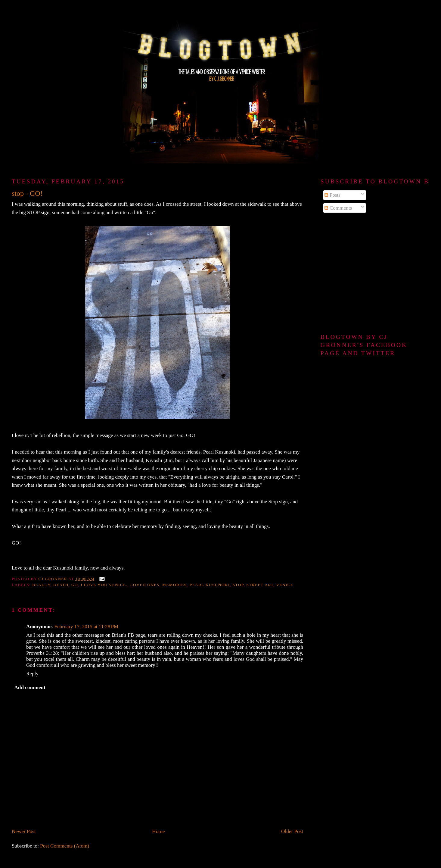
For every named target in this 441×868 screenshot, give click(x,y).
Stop (238, 585)
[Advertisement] (375, 273)
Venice (285, 585)
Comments (338, 208)
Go (75, 585)
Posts (332, 195)
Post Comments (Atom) (65, 846)
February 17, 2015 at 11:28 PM (87, 627)
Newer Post (24, 831)
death (61, 585)
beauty (41, 585)
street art (260, 585)
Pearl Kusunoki (210, 585)
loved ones (145, 585)
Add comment (30, 687)
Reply (32, 674)
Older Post (292, 831)
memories (174, 585)
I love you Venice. (104, 585)
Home (158, 831)
